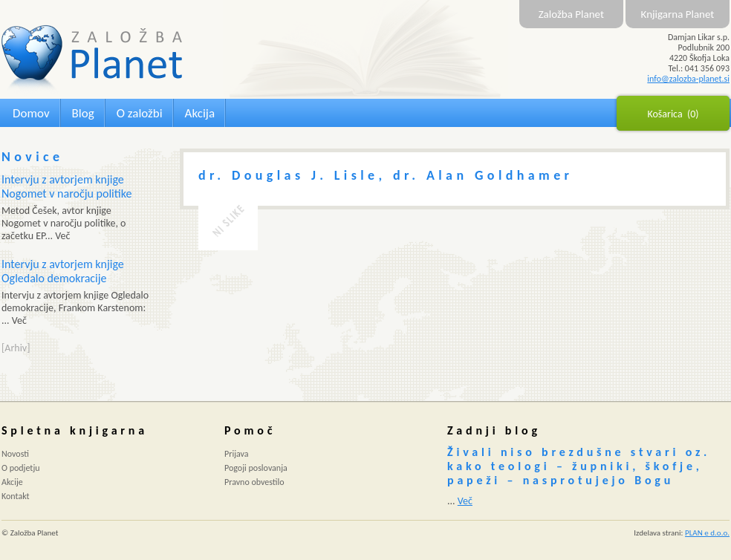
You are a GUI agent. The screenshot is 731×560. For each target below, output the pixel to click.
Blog (83, 113)
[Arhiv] (16, 348)
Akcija (200, 113)
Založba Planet (571, 14)
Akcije (12, 482)
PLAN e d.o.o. (707, 533)
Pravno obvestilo (254, 482)
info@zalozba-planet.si (688, 79)
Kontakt (16, 496)
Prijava (237, 454)
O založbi (140, 113)
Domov (31, 113)
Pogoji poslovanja (256, 468)
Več (465, 501)
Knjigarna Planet (678, 14)
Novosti (15, 454)
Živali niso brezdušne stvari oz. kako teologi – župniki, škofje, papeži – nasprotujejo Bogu (579, 466)
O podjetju (21, 468)
